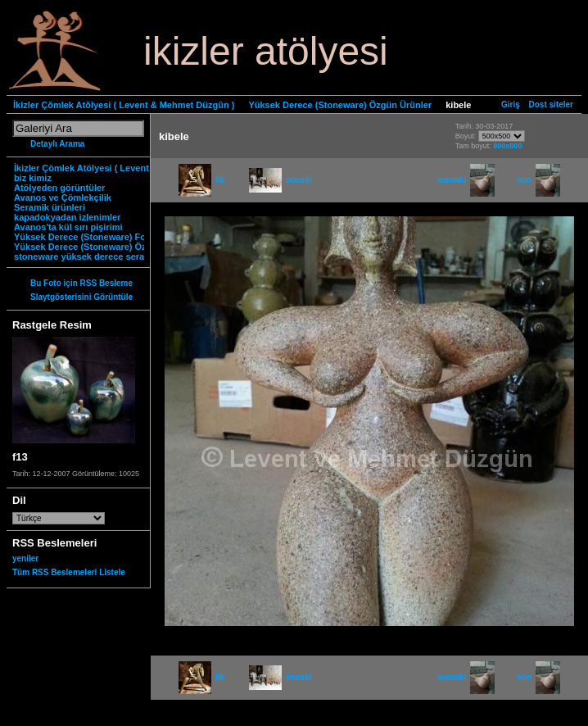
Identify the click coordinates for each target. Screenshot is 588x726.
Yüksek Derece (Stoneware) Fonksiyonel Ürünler (118, 237)
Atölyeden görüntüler (59, 188)
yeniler (25, 558)
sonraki (466, 180)
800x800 (507, 146)
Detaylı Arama (57, 144)
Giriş (511, 104)
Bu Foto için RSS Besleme (81, 283)
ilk (201, 180)
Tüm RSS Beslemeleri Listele (69, 572)
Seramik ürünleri (50, 207)
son (538, 180)
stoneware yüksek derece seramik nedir (99, 256)
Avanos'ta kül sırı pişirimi (68, 227)
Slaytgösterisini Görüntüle (81, 297)
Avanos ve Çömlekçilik (63, 197)
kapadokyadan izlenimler (67, 217)
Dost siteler (551, 104)
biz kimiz (33, 178)
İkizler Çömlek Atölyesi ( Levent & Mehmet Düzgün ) (124, 105)
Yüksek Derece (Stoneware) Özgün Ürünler (340, 105)
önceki (280, 180)
